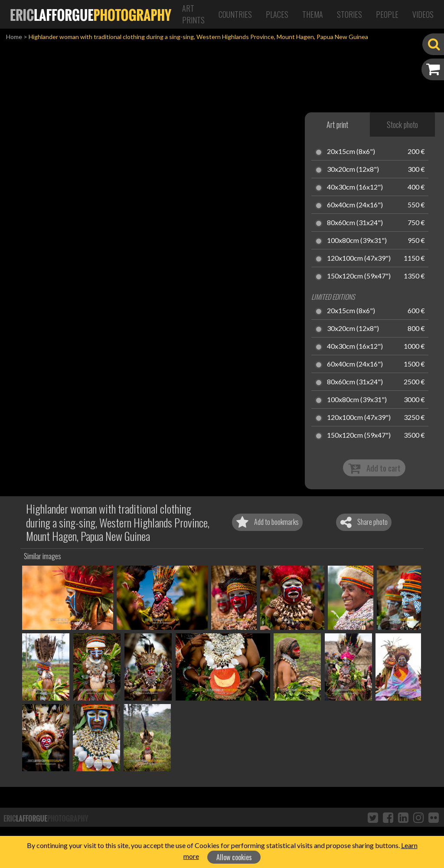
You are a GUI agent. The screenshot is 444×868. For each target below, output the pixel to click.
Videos (423, 14)
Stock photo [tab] (402, 124)
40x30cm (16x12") (355, 187)
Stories (349, 14)
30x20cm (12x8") (353, 170)
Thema (313, 14)
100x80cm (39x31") (357, 241)
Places (277, 14)
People (387, 14)
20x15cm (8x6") (351, 152)
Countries (235, 14)
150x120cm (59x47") (359, 276)
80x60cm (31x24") (355, 223)
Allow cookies (234, 857)
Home (14, 37)
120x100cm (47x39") (359, 259)
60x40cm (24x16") (355, 205)
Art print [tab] (337, 124)
